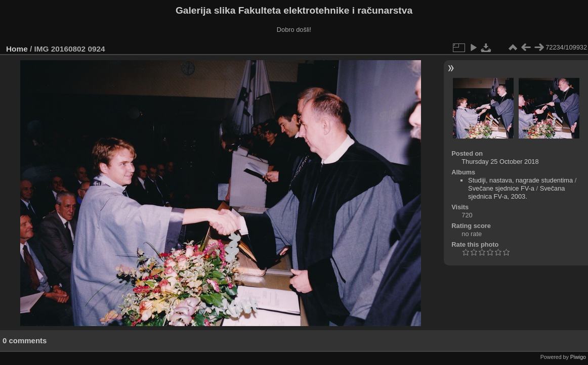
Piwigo (578, 357)
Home (17, 49)
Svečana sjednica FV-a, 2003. (516, 192)
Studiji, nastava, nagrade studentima (520, 180)
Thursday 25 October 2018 (500, 162)
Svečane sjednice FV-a (501, 188)
